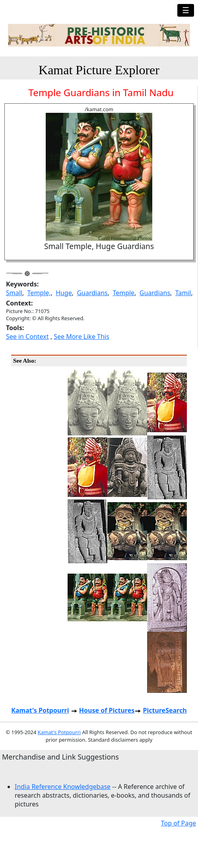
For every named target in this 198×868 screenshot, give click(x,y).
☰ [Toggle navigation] (186, 10)
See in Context (27, 336)
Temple (123, 293)
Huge (64, 293)
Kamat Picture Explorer (99, 70)
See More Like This (81, 336)
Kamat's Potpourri (40, 710)
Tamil (183, 293)
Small (14, 293)
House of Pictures (107, 710)
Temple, (39, 293)
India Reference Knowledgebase (63, 787)
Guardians (92, 293)
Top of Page (179, 823)
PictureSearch (165, 710)
